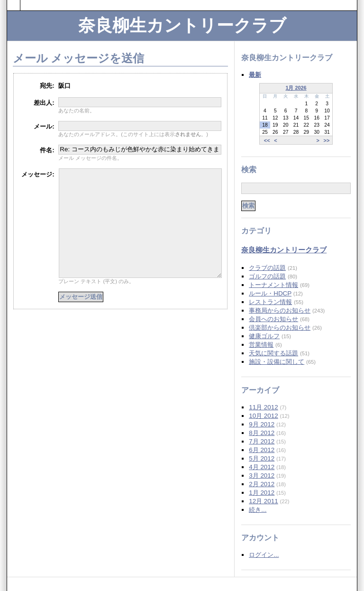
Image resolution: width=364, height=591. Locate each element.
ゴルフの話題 (267, 276)
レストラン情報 (270, 302)
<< (267, 140)
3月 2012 (262, 476)
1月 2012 (262, 493)
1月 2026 (296, 88)
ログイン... (264, 555)
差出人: (44, 103)
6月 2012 (262, 450)
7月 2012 (262, 441)
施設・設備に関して (277, 362)
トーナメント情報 (273, 285)
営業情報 (261, 345)
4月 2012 (262, 467)
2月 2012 (262, 484)
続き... (258, 510)
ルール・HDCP (270, 293)
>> (327, 140)
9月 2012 (262, 424)
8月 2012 (262, 433)
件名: (47, 150)
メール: (44, 126)
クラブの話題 (267, 268)
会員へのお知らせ (273, 319)
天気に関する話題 (273, 353)
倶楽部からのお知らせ (280, 328)
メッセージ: (38, 174)
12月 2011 (264, 501)
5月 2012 (262, 458)
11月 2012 (264, 407)
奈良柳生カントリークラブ (182, 25)
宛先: (47, 86)
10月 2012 (264, 416)
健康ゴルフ (264, 336)
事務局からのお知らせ (280, 310)
